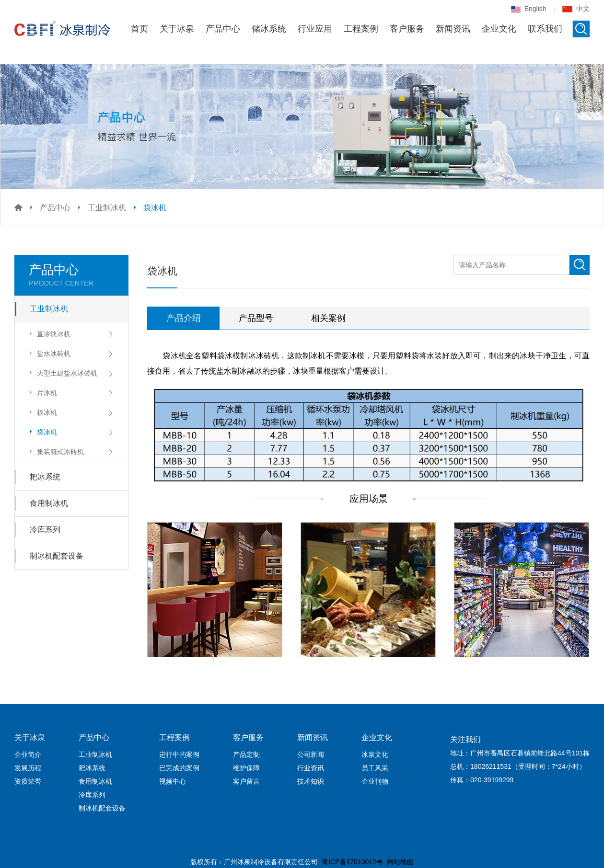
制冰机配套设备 (57, 556)
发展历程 (28, 768)
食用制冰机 (49, 503)
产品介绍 (184, 318)
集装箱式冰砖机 (55, 451)
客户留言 (246, 781)
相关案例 (328, 318)
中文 (576, 9)
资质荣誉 (28, 781)
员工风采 (375, 768)
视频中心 (173, 781)
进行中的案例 (179, 754)
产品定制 (246, 754)
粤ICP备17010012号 (352, 862)
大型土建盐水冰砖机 (62, 373)
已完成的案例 (179, 768)
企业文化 (499, 29)
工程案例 (361, 29)
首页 (139, 29)
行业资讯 (311, 768)
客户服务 (407, 29)
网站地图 (400, 862)
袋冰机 (155, 208)
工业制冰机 (107, 208)
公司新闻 (311, 754)
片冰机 (42, 393)
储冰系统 (269, 29)
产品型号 (256, 318)
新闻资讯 (453, 29)
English (529, 9)
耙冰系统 (45, 477)
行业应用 (315, 29)
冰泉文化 (375, 754)
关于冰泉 (177, 29)
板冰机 (42, 412)
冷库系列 (45, 530)
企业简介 (28, 754)
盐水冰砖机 (49, 353)
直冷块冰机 (49, 334)
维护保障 (246, 768)
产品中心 (223, 29)
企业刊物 (375, 781)
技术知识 (311, 781)
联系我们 (545, 29)
